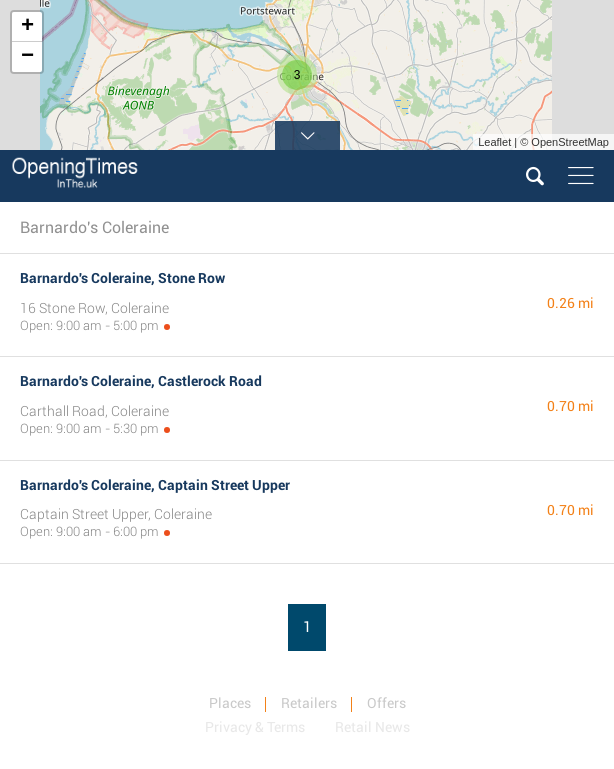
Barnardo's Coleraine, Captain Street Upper (155, 485)
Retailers (309, 703)
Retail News (372, 727)
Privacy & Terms (255, 727)
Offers (386, 703)
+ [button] (27, 27)
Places (230, 703)
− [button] (27, 57)
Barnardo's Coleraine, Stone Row (122, 278)
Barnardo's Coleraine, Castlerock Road (141, 381)
